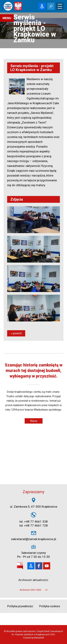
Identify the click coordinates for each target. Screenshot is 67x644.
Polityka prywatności (20, 606)
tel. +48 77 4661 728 (33, 525)
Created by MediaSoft (34, 638)
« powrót (16, 333)
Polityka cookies (50, 606)
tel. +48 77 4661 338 (33, 522)
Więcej (34, 421)
